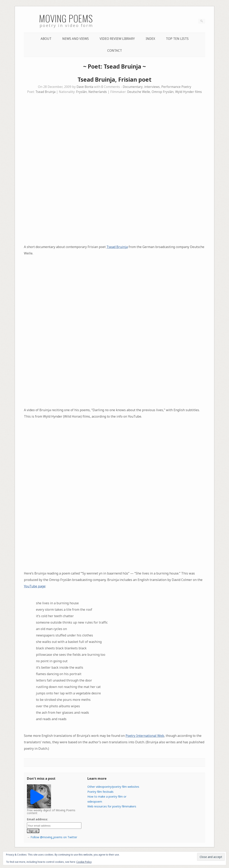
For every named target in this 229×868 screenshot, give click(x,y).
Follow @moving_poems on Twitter (54, 837)
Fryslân (81, 92)
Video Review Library (117, 39)
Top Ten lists (177, 39)
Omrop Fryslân (163, 92)
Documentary (133, 87)
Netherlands (98, 92)
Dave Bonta (85, 87)
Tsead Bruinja (45, 92)
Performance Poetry (176, 87)
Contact (115, 51)
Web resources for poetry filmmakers (112, 806)
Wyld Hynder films (189, 92)
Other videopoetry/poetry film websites (113, 787)
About (46, 39)
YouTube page (35, 586)
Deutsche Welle (139, 92)
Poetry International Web (145, 736)
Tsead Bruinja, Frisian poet (115, 79)
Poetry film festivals (100, 792)
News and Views (76, 39)
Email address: (37, 819)
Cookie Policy (84, 862)
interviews (152, 87)
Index (150, 39)
